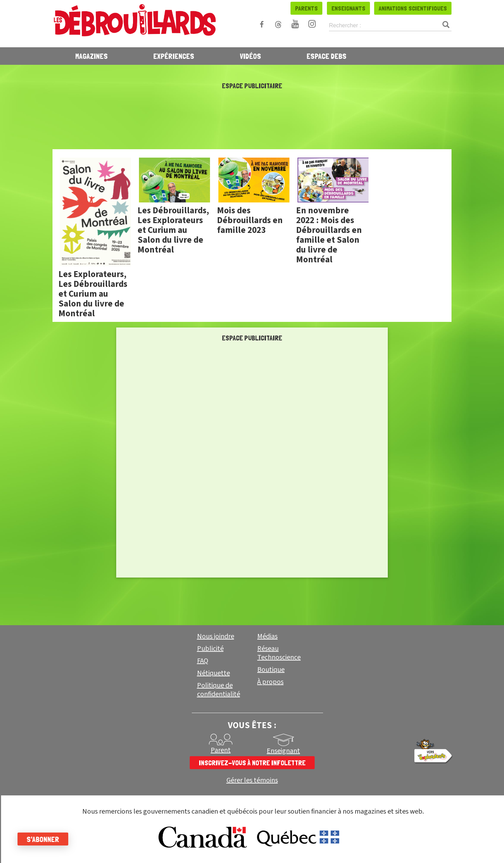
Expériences (174, 56)
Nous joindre (216, 636)
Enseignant (283, 751)
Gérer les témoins (252, 781)
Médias (267, 636)
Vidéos (250, 56)
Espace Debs (327, 56)
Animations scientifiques (413, 8)
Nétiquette (213, 673)
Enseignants (348, 8)
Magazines (92, 56)
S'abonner (43, 839)
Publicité (210, 649)
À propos (270, 682)
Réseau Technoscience (279, 653)
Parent (221, 750)
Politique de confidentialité (219, 690)
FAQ (203, 661)
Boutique (271, 670)
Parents (306, 8)
